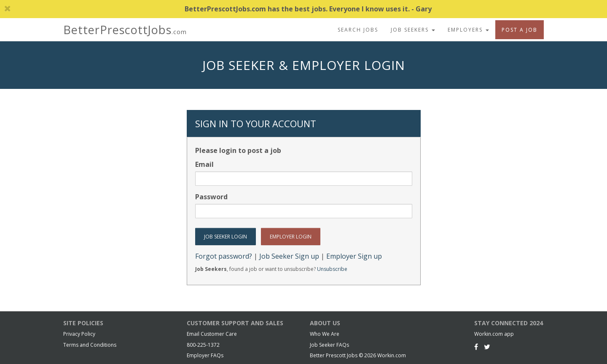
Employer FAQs (205, 355)
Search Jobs (358, 30)
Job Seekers (413, 30)
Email (204, 164)
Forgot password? (224, 256)
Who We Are (325, 334)
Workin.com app (494, 334)
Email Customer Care (212, 334)
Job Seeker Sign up (289, 256)
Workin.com (392, 355)
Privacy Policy (79, 334)
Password (211, 197)
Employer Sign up (354, 256)
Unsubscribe (332, 269)
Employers (468, 30)
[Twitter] (487, 347)
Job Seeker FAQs (329, 345)
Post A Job (520, 30)
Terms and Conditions (90, 345)
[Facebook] (476, 347)
